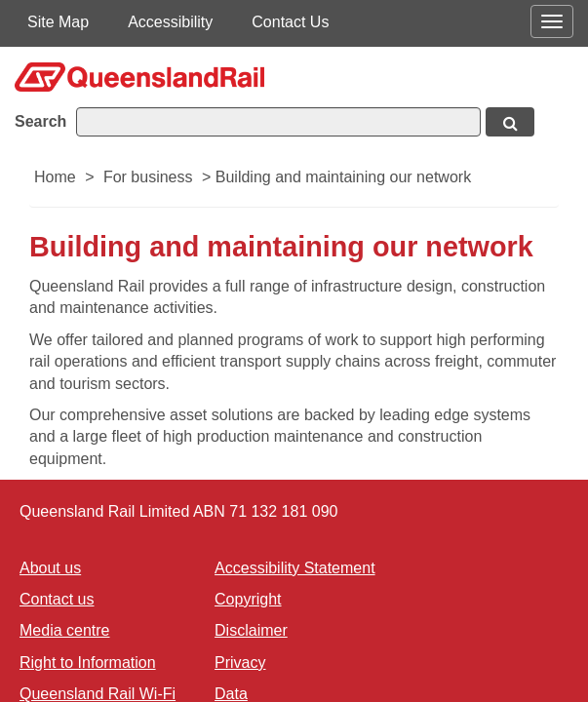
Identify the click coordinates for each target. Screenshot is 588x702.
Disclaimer (251, 630)
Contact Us (290, 22)
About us (50, 568)
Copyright (248, 599)
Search (40, 121)
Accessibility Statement (295, 568)
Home (55, 177)
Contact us (57, 599)
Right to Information (88, 663)
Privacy (240, 663)
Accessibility (170, 22)
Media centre (65, 630)
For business (148, 177)
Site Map (58, 22)
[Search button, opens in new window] (510, 122)
